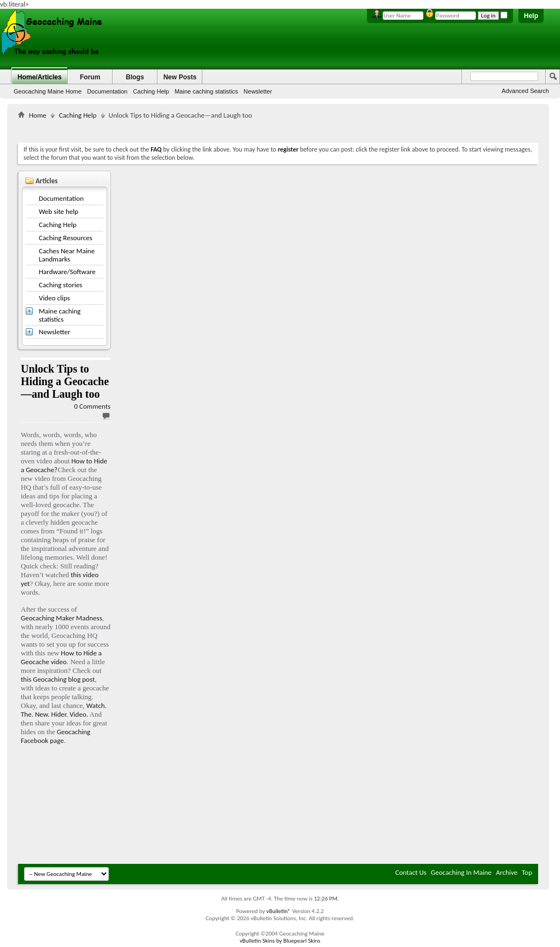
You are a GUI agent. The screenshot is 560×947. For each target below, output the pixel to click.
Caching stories (60, 285)
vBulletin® (279, 911)
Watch (96, 705)
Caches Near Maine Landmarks (67, 255)
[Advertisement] (278, 129)
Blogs (135, 77)
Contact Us (411, 872)
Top (527, 872)
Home (38, 115)
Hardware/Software (67, 272)
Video (78, 714)
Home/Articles (40, 77)
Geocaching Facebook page (56, 736)
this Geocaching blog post (58, 679)
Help (531, 16)
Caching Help (151, 91)
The (26, 714)
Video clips (54, 298)
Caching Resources (66, 238)
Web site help (59, 211)
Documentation (107, 91)
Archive (507, 872)
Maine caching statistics (206, 91)
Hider (59, 714)
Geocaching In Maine (461, 872)
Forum (90, 77)
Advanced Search (525, 91)
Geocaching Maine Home (48, 91)
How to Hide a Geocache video (61, 657)
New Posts (180, 77)
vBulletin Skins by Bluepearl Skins (280, 941)
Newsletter (258, 91)
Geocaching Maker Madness (62, 618)
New (41, 714)
